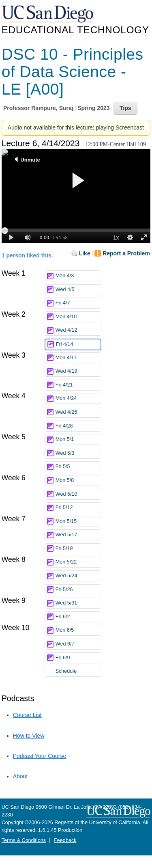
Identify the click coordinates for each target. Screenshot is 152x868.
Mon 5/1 (78, 439)
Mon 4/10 (78, 317)
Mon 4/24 (78, 398)
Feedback (65, 840)
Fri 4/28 (78, 426)
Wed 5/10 (78, 494)
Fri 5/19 (78, 549)
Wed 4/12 (78, 330)
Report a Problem (126, 253)
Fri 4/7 (78, 303)
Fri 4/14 (78, 344)
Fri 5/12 (78, 508)
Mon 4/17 (78, 358)
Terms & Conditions (24, 840)
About (20, 776)
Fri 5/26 (78, 590)
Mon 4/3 (78, 276)
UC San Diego (48, 14)
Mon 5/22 (78, 562)
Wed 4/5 (78, 290)
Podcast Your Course (40, 756)
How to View (29, 736)
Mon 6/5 (78, 630)
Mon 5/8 (78, 480)
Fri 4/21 (78, 385)
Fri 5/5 (78, 467)
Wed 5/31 (78, 603)
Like (85, 253)
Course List (27, 715)
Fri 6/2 (78, 617)
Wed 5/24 (78, 576)
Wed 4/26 (78, 412)
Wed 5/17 (78, 535)
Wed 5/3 (78, 453)
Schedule (66, 671)
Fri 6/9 (78, 658)
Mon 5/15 (78, 521)
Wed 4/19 (78, 371)
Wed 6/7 (78, 644)
